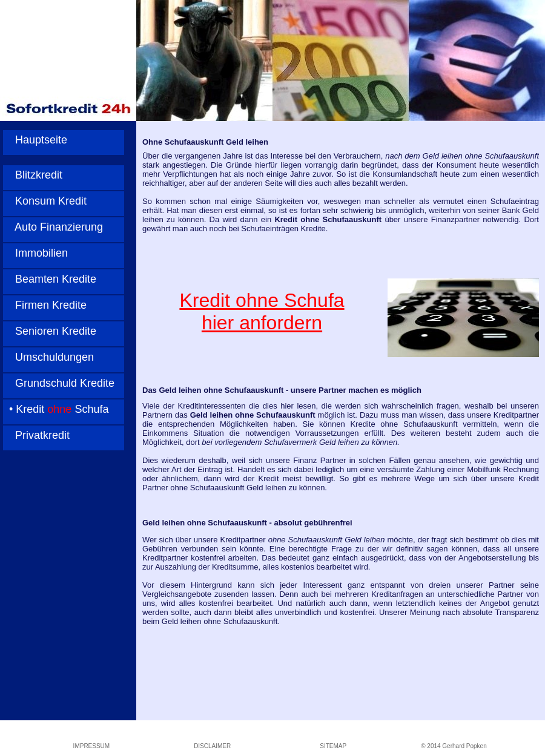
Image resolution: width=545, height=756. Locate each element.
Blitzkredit (33, 175)
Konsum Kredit (45, 201)
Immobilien (35, 253)
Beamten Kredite (50, 279)
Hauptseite (35, 140)
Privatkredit (36, 435)
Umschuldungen (48, 357)
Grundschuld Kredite (59, 383)
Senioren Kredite (50, 331)
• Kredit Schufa (56, 409)
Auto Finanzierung (53, 227)
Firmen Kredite (45, 305)
